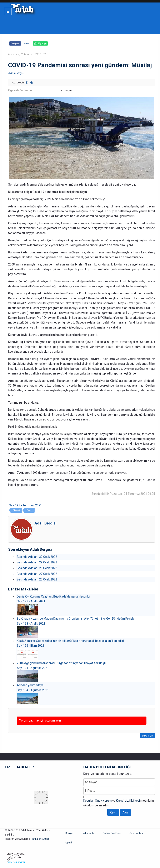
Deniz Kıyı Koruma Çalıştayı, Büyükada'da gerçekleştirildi (53, 596)
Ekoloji (16, 510)
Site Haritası (137, 833)
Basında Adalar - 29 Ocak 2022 (37, 562)
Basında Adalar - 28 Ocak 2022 (37, 568)
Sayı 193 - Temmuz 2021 (25, 505)
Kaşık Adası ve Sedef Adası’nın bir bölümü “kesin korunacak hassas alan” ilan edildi (71, 641)
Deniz (29, 510)
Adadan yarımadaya (30, 685)
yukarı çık (147, 736)
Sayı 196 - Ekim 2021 (31, 646)
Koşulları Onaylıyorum (97, 801)
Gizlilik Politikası (112, 833)
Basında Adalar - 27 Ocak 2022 (37, 574)
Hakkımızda (88, 833)
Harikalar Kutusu (40, 839)
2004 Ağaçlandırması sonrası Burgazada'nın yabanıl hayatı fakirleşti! (62, 663)
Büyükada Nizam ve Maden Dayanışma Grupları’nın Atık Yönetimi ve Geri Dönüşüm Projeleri (77, 619)
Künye (69, 833)
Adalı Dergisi (16, 73)
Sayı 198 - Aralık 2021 (31, 601)
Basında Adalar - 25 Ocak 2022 (37, 579)
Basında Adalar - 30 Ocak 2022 (37, 557)
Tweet (26, 43)
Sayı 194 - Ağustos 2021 (33, 668)
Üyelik (69, 843)
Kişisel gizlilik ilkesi (128, 801)
